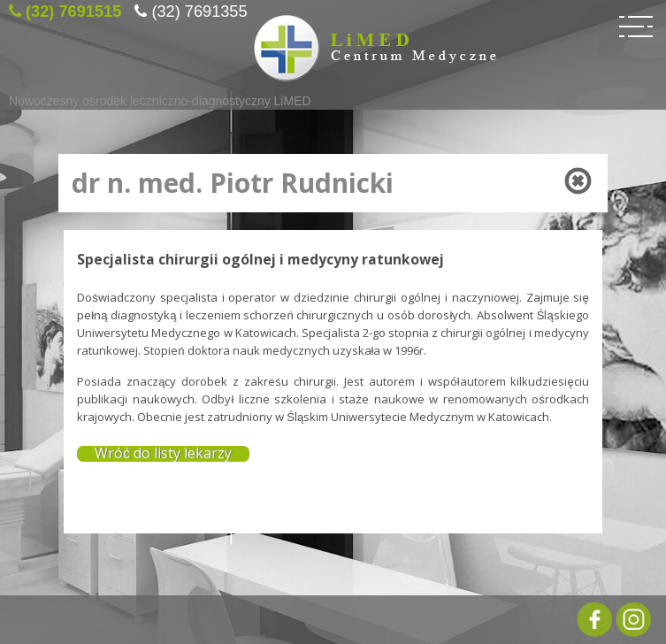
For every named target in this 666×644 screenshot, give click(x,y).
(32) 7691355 (199, 9)
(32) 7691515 (73, 9)
